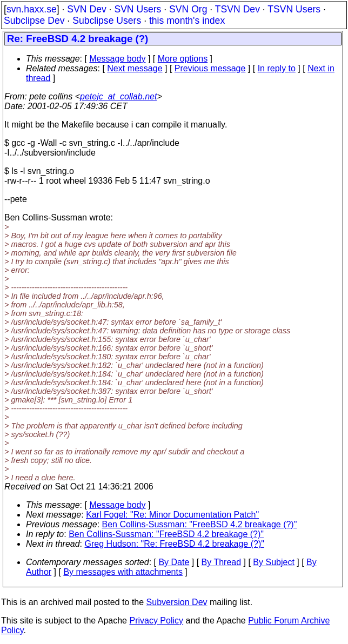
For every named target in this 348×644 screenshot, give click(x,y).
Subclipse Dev (34, 21)
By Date (174, 562)
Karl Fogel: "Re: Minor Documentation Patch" (172, 515)
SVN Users (138, 9)
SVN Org (188, 9)
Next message (135, 68)
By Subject (273, 562)
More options (183, 59)
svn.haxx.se (32, 9)
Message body (117, 59)
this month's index (187, 21)
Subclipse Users (107, 21)
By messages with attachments (123, 572)
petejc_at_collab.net (118, 96)
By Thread (222, 562)
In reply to (277, 68)
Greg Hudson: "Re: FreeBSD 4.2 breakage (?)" (175, 544)
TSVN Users (294, 9)
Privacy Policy (156, 620)
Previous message (210, 68)
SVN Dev (86, 9)
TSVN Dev (237, 9)
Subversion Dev (177, 602)
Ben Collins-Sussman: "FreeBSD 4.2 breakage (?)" (200, 524)
